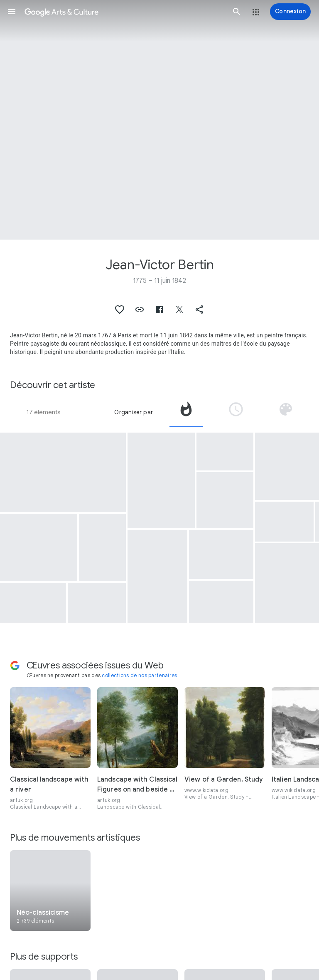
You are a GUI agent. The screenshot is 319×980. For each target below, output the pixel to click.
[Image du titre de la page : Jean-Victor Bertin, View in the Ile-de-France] (159, 120)
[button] (12, 12)
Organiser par (134, 412)
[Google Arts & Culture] (124, 12)
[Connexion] (290, 12)
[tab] (186, 412)
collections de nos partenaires (139, 675)
